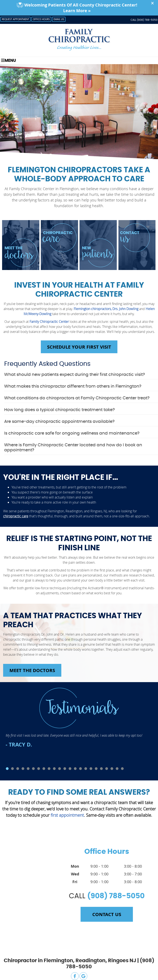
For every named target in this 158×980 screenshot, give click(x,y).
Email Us (59, 19)
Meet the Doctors (32, 670)
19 (101, 769)
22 (117, 769)
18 (96, 769)
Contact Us (107, 914)
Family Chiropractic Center (49, 322)
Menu (8, 60)
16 (86, 769)
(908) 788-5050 (147, 20)
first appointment (67, 815)
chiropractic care (16, 516)
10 (54, 769)
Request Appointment (15, 19)
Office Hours (41, 19)
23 (122, 769)
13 (70, 769)
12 (65, 769)
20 (107, 769)
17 (91, 769)
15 (80, 769)
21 (112, 769)
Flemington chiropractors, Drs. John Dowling (106, 309)
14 (75, 769)
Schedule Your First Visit (79, 347)
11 (60, 769)
